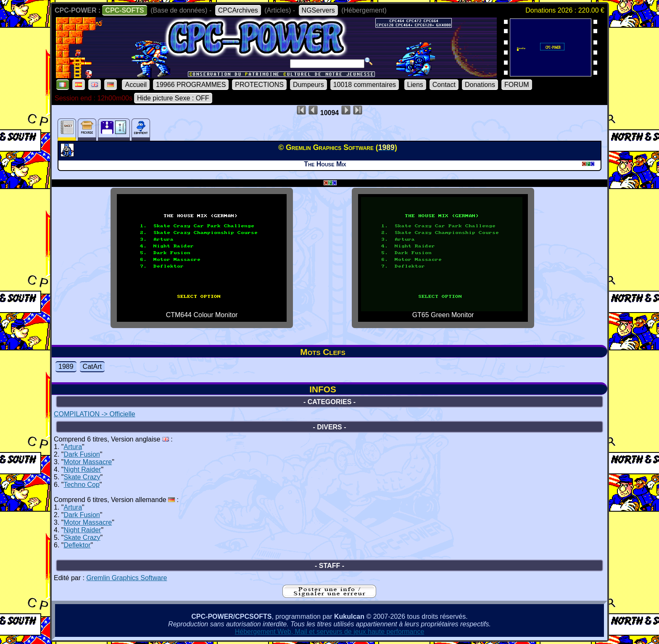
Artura (73, 447)
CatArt (92, 367)
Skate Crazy (82, 477)
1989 (66, 367)
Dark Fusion (82, 454)
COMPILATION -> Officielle (95, 414)
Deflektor (77, 545)
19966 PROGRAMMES (191, 85)
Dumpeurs (308, 85)
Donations (480, 85)
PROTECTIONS (259, 85)
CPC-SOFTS (124, 10)
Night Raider (82, 469)
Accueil (136, 85)
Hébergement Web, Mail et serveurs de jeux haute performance (330, 632)
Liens (415, 85)
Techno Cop (81, 485)
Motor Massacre (88, 462)
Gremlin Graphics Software (127, 578)
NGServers (318, 10)
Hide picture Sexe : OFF (173, 98)
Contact (444, 85)
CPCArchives (238, 10)
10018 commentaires (365, 85)
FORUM (517, 85)
